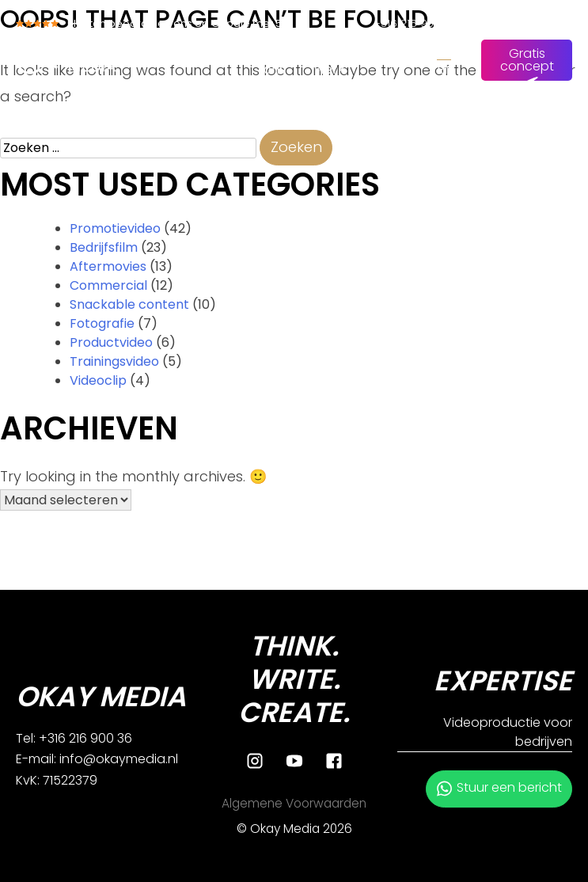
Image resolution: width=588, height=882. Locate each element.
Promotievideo (115, 228)
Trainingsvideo (114, 361)
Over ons (279, 60)
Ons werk (330, 60)
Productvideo (111, 342)
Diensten (216, 50)
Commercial (108, 285)
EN (445, 69)
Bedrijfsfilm (104, 247)
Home (150, 50)
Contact (391, 50)
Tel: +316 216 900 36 (74, 738)
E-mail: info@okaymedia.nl (97, 759)
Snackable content (129, 304)
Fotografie (102, 323)
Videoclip (98, 380)
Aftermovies (108, 266)
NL (444, 50)
